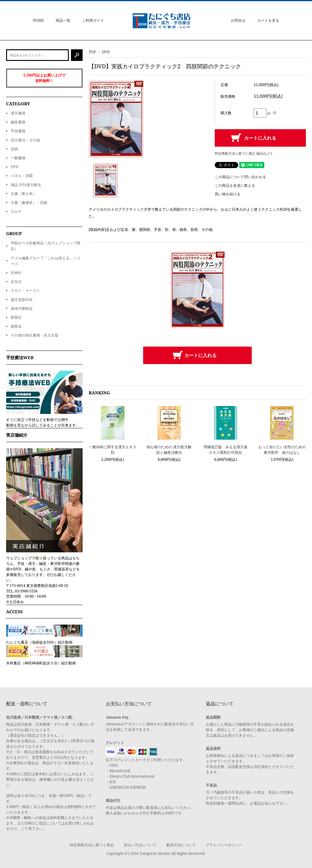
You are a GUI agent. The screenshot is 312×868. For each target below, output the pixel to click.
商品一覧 (63, 20)
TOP (92, 52)
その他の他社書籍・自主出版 (35, 335)
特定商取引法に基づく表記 (92, 845)
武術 (14, 149)
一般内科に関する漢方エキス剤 (113, 450)
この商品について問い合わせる (240, 177)
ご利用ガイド (93, 20)
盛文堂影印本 (22, 300)
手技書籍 (18, 131)
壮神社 (16, 273)
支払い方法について (140, 845)
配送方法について (181, 845)
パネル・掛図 (22, 176)
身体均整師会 (22, 308)
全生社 (16, 282)
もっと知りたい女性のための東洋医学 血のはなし (282, 450)
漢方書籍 (18, 113)
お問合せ (238, 20)
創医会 (16, 326)
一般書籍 (18, 158)
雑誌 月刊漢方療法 (26, 185)
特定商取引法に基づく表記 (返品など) (243, 153)
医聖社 (16, 317)
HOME (38, 20)
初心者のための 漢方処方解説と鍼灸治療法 (169, 450)
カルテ (16, 211)
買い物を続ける (228, 194)
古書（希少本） (24, 194)
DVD (106, 52)
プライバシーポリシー (224, 845)
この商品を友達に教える (235, 185)
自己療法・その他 (25, 140)
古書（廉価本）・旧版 (29, 203)
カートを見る (268, 20)
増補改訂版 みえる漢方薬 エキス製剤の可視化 (225, 450)
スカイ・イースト (25, 290)
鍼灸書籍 (18, 122)
